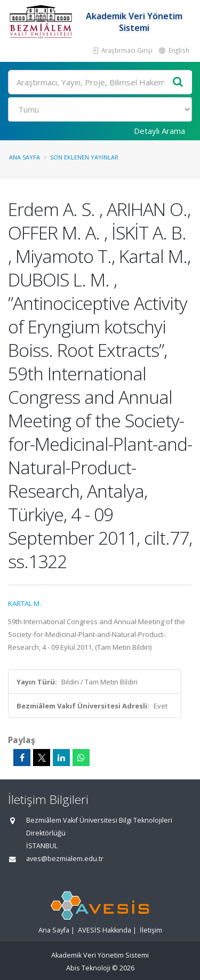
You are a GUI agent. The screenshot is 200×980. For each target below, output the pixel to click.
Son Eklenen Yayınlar (84, 157)
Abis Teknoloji (88, 968)
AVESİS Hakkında (105, 930)
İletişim (151, 930)
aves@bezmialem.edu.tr (65, 859)
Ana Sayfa (25, 157)
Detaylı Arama (159, 131)
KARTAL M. (25, 603)
